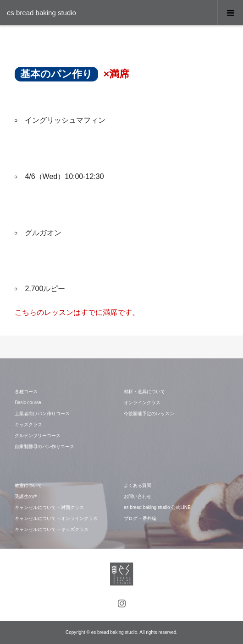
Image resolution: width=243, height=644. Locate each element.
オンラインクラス (142, 403)
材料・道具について (144, 392)
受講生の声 (26, 496)
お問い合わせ (138, 496)
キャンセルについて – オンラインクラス (56, 518)
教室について (28, 485)
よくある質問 (138, 485)
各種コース (26, 392)
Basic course (28, 403)
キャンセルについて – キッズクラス (52, 529)
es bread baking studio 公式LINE (157, 507)
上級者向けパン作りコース (42, 414)
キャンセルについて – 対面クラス (49, 507)
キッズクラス (28, 425)
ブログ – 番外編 (140, 518)
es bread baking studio (41, 13)
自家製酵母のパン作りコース (44, 446)
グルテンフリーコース (38, 436)
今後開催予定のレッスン (149, 414)
